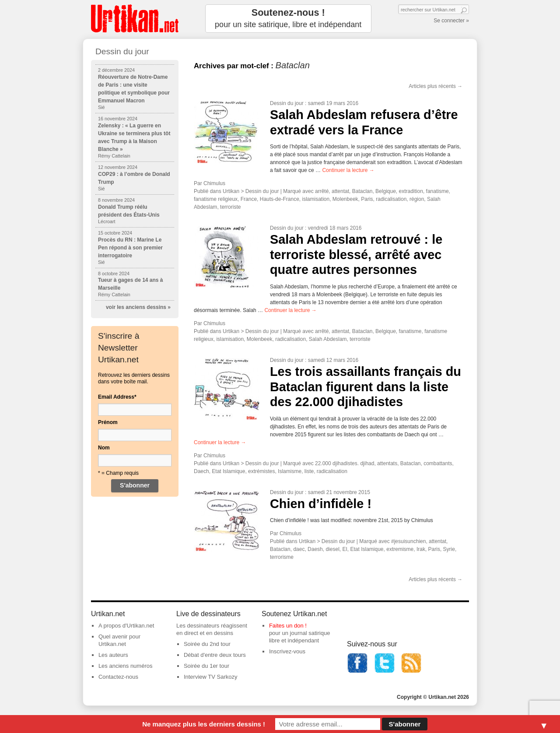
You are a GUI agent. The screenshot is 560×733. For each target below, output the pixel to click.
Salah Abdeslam (328, 339)
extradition (411, 191)
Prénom (108, 422)
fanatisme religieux (216, 199)
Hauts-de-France (280, 199)
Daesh (315, 549)
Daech (201, 471)
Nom (104, 448)
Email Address (117, 397)
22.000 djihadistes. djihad (345, 463)
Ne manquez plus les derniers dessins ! (204, 724)
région (417, 199)
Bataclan (362, 191)
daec (299, 549)
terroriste (230, 207)
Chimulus (214, 183)
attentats (387, 463)
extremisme (400, 549)
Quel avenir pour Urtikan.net (119, 640)
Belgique (386, 191)
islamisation (316, 199)
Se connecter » (451, 21)
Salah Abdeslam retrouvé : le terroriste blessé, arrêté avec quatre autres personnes (356, 254)
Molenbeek (345, 199)
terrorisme (282, 557)
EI (345, 549)
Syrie (449, 549)
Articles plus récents (436, 86)
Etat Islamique (228, 471)
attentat (340, 191)
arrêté (322, 191)
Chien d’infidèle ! (321, 504)
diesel (332, 549)
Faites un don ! (288, 626)
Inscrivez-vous (287, 651)
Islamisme (290, 471)
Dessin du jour (287, 103)
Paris (367, 199)
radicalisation (391, 199)
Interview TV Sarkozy (211, 677)
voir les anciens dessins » (138, 307)
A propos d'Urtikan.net (126, 626)
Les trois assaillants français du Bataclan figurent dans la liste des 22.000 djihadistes (366, 387)
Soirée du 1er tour (206, 666)
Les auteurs (113, 655)
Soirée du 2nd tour (207, 644)
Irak (421, 549)
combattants (438, 463)
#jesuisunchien (408, 541)
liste (309, 471)
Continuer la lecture (348, 170)
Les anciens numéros (126, 666)
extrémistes (261, 471)
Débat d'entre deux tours (215, 655)
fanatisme (437, 191)
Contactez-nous (118, 677)
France (249, 199)
